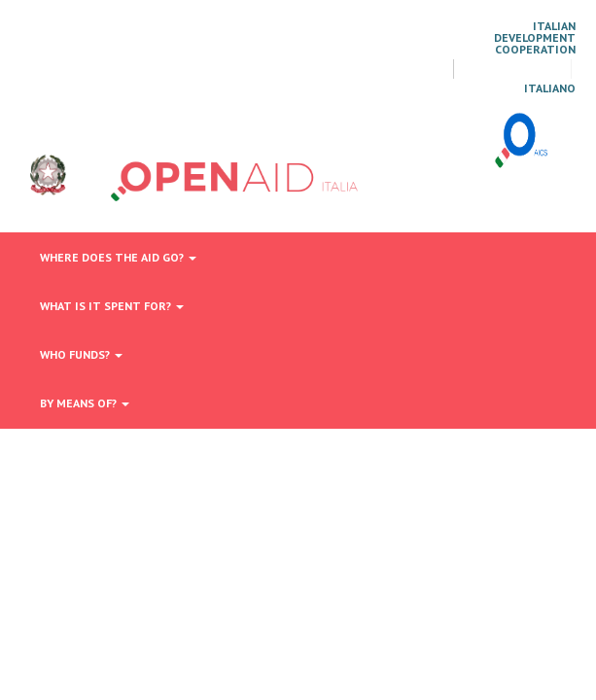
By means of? (85, 403)
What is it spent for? (112, 306)
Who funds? (81, 354)
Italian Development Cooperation (535, 38)
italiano (550, 88)
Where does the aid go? (118, 257)
